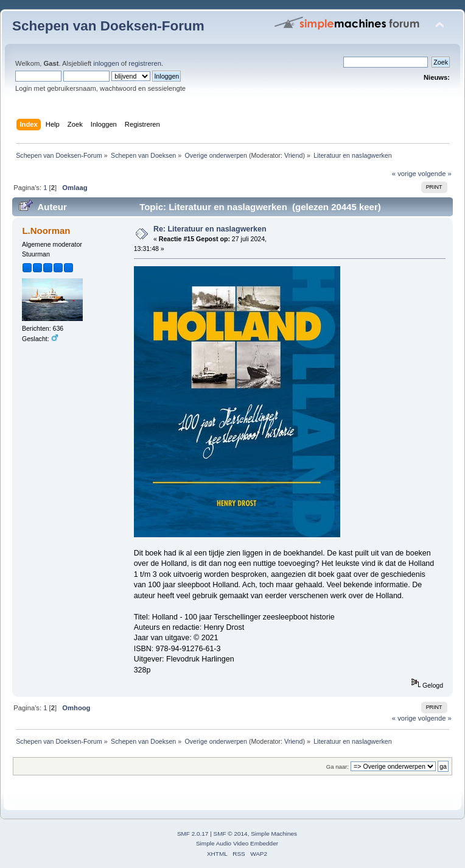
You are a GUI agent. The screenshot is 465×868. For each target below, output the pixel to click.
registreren (145, 63)
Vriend (293, 155)
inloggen (106, 63)
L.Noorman (46, 231)
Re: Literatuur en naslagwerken (210, 229)
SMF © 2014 (231, 834)
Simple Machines (274, 834)
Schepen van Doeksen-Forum (108, 26)
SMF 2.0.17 (193, 834)
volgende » (435, 174)
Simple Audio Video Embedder (237, 843)
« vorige (404, 174)
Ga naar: (337, 767)
